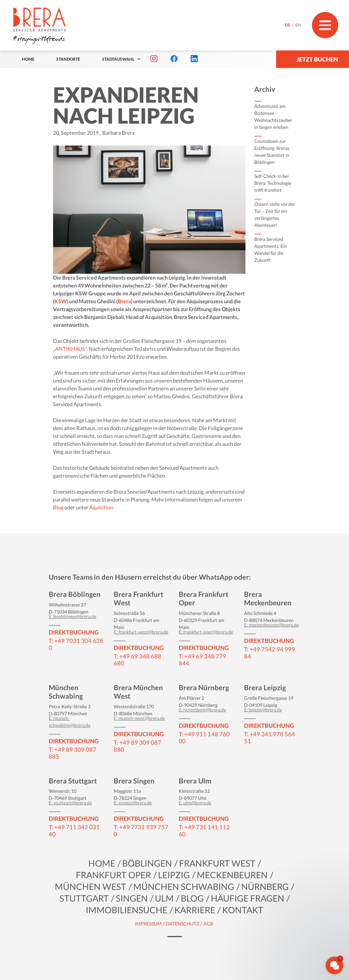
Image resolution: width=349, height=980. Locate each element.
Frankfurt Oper (113, 875)
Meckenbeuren (232, 875)
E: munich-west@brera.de (139, 718)
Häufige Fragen (248, 898)
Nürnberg (265, 886)
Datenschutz (183, 924)
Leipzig (174, 875)
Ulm (164, 898)
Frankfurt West (217, 863)
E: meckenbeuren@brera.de (271, 625)
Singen (132, 898)
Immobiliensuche (127, 910)
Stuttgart (84, 898)
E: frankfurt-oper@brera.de (206, 632)
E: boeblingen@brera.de (72, 616)
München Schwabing (184, 886)
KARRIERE (195, 910)
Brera (124, 301)
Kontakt (243, 910)
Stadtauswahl (118, 59)
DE (288, 25)
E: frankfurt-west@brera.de (141, 632)
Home (28, 59)
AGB (208, 924)
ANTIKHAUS (70, 349)
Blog (58, 507)
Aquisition (101, 507)
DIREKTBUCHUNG (74, 632)
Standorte (68, 59)
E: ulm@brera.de (195, 803)
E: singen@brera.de (133, 803)
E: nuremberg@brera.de (202, 710)
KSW (61, 301)
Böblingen (147, 863)
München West (91, 886)
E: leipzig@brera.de (263, 710)
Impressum (148, 924)
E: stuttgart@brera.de (70, 803)
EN (298, 25)
